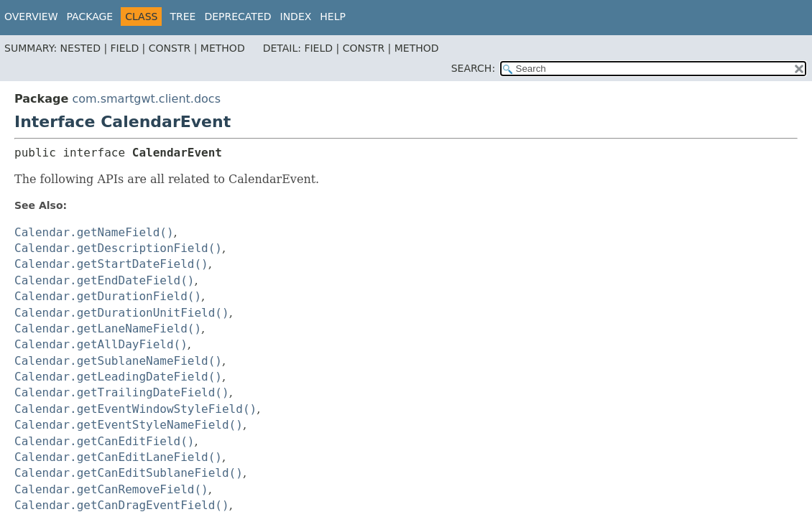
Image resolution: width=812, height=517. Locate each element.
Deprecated (237, 17)
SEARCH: (473, 68)
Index (296, 17)
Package (90, 17)
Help (333, 17)
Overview (31, 17)
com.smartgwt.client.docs (146, 99)
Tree (183, 17)
